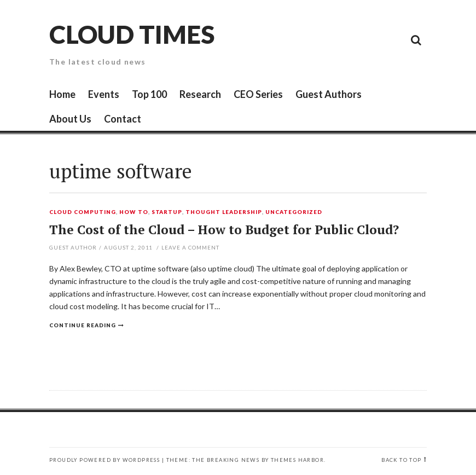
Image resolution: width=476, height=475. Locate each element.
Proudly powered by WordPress (105, 460)
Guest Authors (329, 94)
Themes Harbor (297, 460)
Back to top (401, 460)
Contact (123, 119)
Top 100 (149, 94)
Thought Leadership (224, 212)
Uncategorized (294, 212)
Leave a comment (190, 247)
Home (62, 94)
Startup (167, 212)
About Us (70, 119)
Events (104, 94)
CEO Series (258, 94)
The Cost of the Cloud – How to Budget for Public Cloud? (224, 230)
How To (134, 212)
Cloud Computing (83, 212)
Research (200, 94)
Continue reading (83, 325)
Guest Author (73, 247)
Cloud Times (132, 34)
